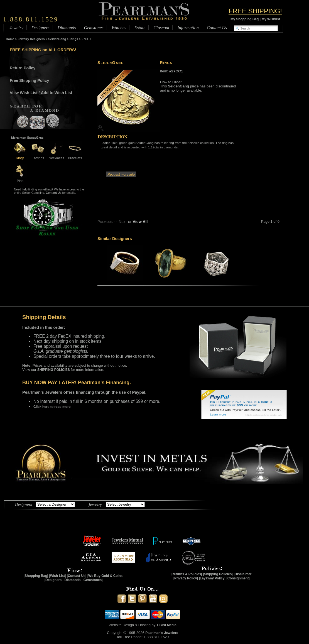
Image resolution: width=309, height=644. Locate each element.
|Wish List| (57, 576)
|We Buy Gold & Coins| (106, 576)
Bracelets (75, 156)
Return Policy (23, 68)
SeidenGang (57, 39)
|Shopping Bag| (36, 576)
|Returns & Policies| (186, 574)
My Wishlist (271, 19)
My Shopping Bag (245, 19)
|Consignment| (238, 578)
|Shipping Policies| (218, 574)
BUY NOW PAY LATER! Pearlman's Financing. (77, 383)
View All (140, 222)
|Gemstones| (93, 580)
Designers (41, 28)
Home (10, 39)
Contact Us (217, 28)
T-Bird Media (166, 625)
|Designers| (54, 580)
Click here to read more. (52, 407)
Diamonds (67, 28)
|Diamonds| (73, 580)
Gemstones (94, 28)
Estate (140, 28)
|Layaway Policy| (212, 578)
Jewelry (16, 28)
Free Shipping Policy (29, 80)
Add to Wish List (57, 93)
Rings (74, 39)
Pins (20, 179)
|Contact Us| (77, 576)
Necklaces (56, 156)
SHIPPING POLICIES (54, 370)
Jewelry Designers (31, 39)
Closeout (161, 28)
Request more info (121, 175)
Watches (119, 28)
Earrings (38, 156)
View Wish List (24, 93)
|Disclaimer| (243, 574)
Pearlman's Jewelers (162, 633)
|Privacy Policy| (186, 578)
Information (188, 28)
